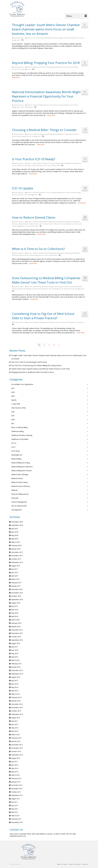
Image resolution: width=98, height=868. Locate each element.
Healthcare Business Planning (41, 67)
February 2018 (16, 545)
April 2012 (15, 772)
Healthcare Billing (38, 105)
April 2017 (15, 576)
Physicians (21, 195)
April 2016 (15, 616)
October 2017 (16, 559)
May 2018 (15, 535)
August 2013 (16, 718)
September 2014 (17, 674)
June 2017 (15, 572)
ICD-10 (49, 163)
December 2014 (17, 670)
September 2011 (17, 795)
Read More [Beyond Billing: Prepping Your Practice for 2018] (16, 77)
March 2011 (15, 816)
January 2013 (16, 741)
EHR (13, 416)
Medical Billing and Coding (60, 134)
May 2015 (15, 654)
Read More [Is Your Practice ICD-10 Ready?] (33, 174)
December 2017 (17, 552)
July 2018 (14, 529)
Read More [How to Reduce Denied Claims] (42, 234)
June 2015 (15, 650)
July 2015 (14, 647)
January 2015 (16, 667)
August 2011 (16, 799)
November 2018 (17, 522)
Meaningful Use (17, 455)
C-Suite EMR (16, 404)
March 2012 (15, 775)
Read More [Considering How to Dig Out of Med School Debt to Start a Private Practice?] (81, 333)
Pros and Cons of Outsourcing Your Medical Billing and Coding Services (36, 365)
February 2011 (16, 819)
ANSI (13, 396)
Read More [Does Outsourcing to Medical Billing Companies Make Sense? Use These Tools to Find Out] (34, 299)
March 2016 (15, 620)
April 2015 (15, 657)
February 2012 (16, 778)
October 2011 (16, 792)
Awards (14, 400)
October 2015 (16, 637)
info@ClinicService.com (18, 836)
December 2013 (17, 704)
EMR (34, 163)
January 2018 (16, 549)
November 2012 (17, 748)
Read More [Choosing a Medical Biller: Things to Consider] (41, 144)
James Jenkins (19, 38)
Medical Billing (45, 38)
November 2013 (17, 708)
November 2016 (17, 593)
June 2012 (15, 765)
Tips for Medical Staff (26, 107)
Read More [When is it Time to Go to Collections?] (33, 263)
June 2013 (15, 724)
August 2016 (16, 603)
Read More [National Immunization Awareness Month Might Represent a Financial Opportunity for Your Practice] (51, 115)
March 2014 (15, 694)
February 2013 (16, 738)
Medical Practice (66, 192)
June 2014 (15, 684)
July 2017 (14, 569)
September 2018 (17, 525)
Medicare (15, 490)
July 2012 (14, 762)
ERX (13, 423)
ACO (13, 388)
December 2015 (17, 630)
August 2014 (16, 677)
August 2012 (16, 758)
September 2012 (17, 755)
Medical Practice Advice (51, 105)
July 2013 (14, 721)
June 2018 (15, 532)
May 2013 (15, 728)
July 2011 (14, 802)
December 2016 (17, 589)
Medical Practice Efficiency (52, 224)
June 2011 (15, 805)
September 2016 (17, 599)
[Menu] (77, 16)
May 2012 (15, 768)
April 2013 (15, 731)
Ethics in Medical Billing (19, 427)
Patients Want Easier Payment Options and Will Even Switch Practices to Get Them (41, 369)
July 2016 (14, 606)
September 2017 (17, 562)
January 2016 (16, 626)
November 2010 (17, 822)
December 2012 (17, 745)
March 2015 (15, 660)
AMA (13, 392)
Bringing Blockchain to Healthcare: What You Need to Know (32, 372)
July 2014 (14, 681)
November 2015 (17, 633)
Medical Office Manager (56, 38)
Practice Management (24, 69)
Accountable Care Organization (22, 384)
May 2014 (15, 687)
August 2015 (16, 643)
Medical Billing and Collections (62, 287)
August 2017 (16, 566)
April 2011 (15, 812)
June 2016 (15, 610)
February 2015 (16, 664)
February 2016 (16, 623)
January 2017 (16, 586)
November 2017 (17, 556)
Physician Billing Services (71, 38)
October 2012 (16, 751)
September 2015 (17, 640)
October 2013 (16, 711)
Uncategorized (36, 136)
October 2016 (16, 596)
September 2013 (17, 714)
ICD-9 (50, 192)
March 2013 (15, 735)
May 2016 (15, 613)
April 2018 (15, 539)
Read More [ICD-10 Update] (82, 203)
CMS (13, 412)
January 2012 (16, 782)
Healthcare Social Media (20, 439)
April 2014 (15, 691)
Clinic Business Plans (19, 408)
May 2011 (15, 809)
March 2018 (15, 542)
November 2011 (17, 789)
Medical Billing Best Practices (59, 67)
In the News (36, 38)
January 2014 (16, 701)
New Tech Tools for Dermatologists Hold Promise (29, 362)
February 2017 (16, 583)
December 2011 (17, 785)
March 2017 (15, 579)
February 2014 (16, 697)
